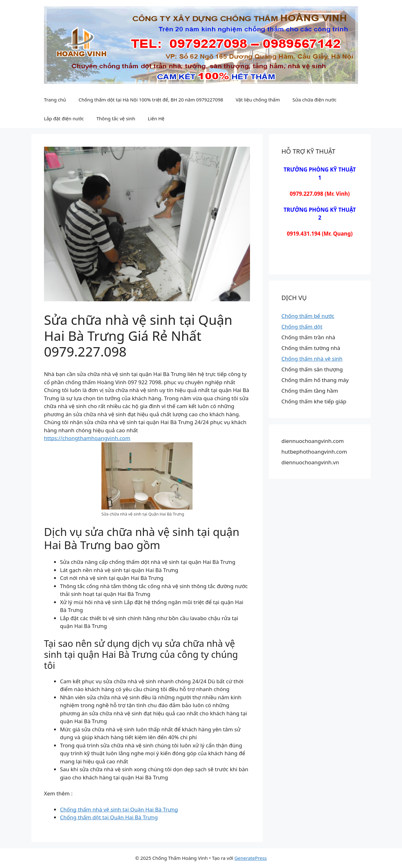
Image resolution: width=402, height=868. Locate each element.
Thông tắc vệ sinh (116, 118)
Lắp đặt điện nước (64, 118)
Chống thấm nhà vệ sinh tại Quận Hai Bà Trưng (119, 809)
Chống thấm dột (302, 327)
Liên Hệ (156, 118)
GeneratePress (250, 858)
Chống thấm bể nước (308, 316)
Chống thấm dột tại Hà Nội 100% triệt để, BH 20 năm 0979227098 (151, 100)
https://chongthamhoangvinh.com (87, 438)
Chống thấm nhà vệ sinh (312, 359)
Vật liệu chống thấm (258, 100)
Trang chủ (55, 100)
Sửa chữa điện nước (314, 100)
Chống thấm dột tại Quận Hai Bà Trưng (109, 817)
